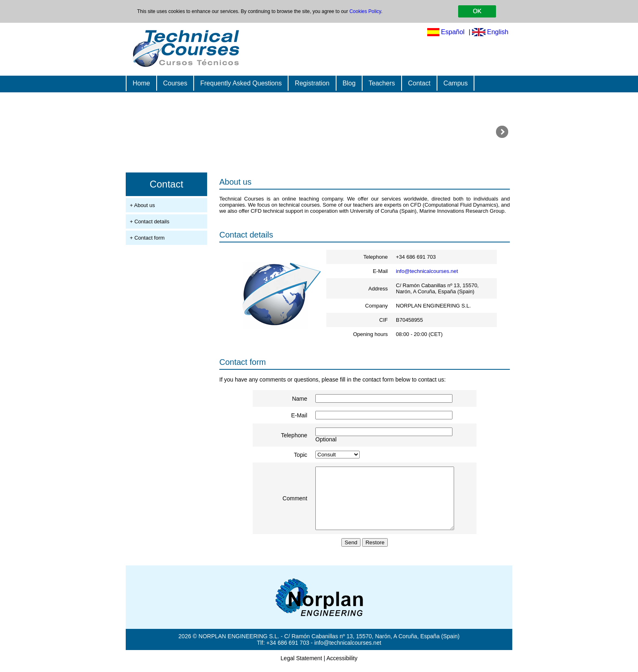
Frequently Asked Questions (241, 83)
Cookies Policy (365, 11)
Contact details (246, 235)
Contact (419, 83)
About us (235, 182)
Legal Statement (302, 664)
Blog (349, 83)
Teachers (382, 83)
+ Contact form (147, 238)
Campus (456, 83)
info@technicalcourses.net (427, 271)
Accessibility (342, 664)
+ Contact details (150, 221)
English (498, 32)
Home (141, 83)
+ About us (142, 205)
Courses (175, 83)
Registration (312, 83)
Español (453, 32)
